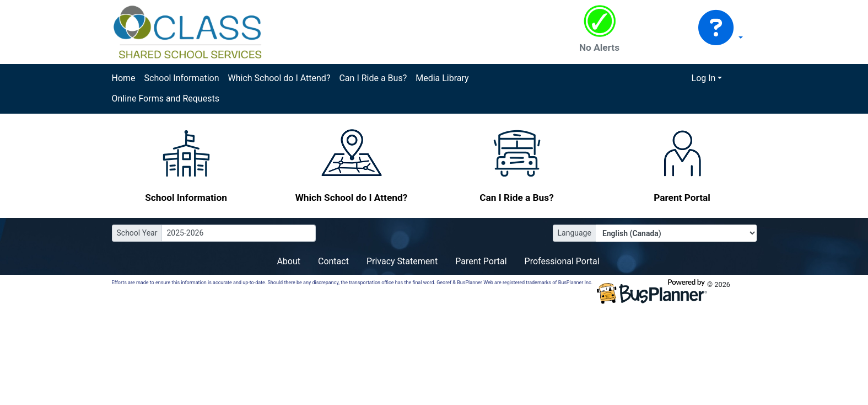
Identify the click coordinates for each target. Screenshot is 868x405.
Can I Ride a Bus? (373, 78)
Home (124, 78)
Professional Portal (562, 261)
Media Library (442, 78)
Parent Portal (481, 261)
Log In (704, 78)
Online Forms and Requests (166, 98)
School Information (182, 78)
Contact (333, 261)
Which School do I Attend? (279, 78)
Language (575, 233)
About (289, 261)
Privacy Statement (402, 261)
